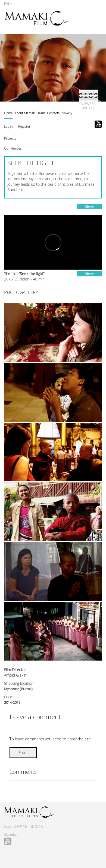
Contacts (53, 113)
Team (41, 113)
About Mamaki (25, 113)
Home (8, 113)
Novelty (67, 113)
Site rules (10, 835)
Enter (23, 752)
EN (8, 4)
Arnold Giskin (15, 675)
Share (89, 207)
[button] (10, 138)
